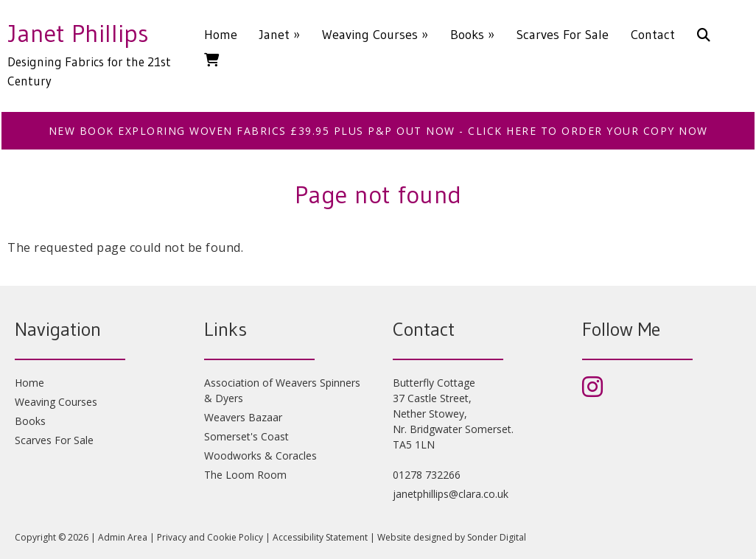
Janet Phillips (78, 33)
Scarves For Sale (563, 35)
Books (472, 35)
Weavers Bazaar (243, 417)
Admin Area (123, 537)
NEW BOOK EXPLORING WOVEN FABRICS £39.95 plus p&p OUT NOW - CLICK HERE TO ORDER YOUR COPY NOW (378, 131)
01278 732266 (427, 475)
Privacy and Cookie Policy (210, 537)
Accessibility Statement (320, 537)
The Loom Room (245, 475)
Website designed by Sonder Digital (452, 537)
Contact (653, 35)
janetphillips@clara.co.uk (451, 494)
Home (221, 35)
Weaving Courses (375, 35)
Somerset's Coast (246, 436)
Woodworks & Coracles (260, 456)
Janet (280, 35)
